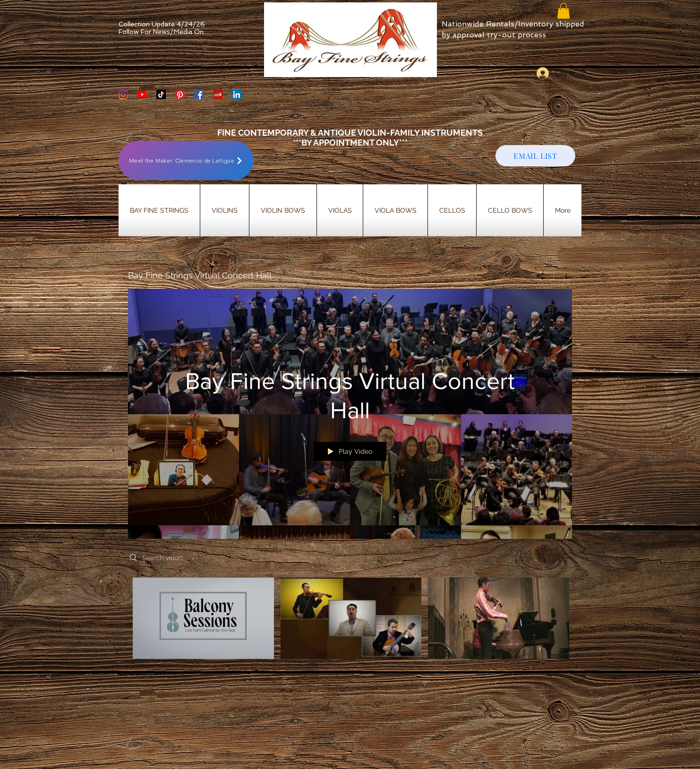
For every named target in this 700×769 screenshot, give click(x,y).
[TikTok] (161, 95)
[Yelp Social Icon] (218, 95)
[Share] (541, 276)
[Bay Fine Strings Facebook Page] (199, 95)
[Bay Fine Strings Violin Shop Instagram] (123, 95)
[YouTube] (142, 95)
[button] (563, 11)
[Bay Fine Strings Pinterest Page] (180, 95)
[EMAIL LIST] (535, 156)
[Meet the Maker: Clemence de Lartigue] (186, 160)
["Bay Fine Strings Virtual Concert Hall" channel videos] (350, 625)
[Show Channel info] (563, 276)
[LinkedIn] (237, 95)
